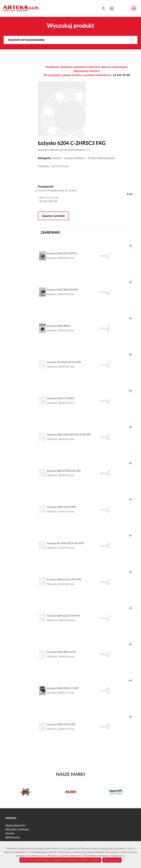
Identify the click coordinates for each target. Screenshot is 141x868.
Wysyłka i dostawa (17, 829)
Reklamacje (13, 837)
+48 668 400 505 (48, 201)
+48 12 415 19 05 (48, 198)
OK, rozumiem (112, 860)
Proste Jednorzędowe (101, 158)
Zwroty (10, 833)
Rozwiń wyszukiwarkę (70, 40)
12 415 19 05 (121, 75)
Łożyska (57, 158)
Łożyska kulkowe (75, 158)
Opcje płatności (15, 825)
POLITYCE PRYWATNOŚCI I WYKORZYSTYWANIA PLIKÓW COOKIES (60, 860)
